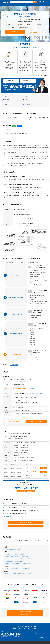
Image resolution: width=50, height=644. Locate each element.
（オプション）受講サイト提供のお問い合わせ (34, 388)
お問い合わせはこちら (34, 32)
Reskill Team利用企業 (44, 469)
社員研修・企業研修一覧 (17, 636)
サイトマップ (40, 637)
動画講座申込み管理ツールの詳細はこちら (26, 485)
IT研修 (6, 539)
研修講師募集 (40, 631)
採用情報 (39, 634)
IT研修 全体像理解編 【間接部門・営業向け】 (14, 551)
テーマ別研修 (3, 632)
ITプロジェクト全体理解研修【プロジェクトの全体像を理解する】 (19, 553)
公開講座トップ (16, 637)
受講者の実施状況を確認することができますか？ (15, 507)
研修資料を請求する (40, 622)
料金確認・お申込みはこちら (16, 516)
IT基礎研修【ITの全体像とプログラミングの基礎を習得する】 (18, 546)
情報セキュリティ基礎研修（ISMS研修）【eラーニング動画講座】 (19, 563)
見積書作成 (35, 462)
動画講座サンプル (7, 99)
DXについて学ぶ (14, 359)
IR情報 (38, 636)
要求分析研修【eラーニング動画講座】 (13, 566)
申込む (44, 462)
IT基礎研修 (12, 539)
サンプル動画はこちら (16, 32)
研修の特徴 (15, 634)
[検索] (35, 2)
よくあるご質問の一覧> (7, 510)
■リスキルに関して (41, 629)
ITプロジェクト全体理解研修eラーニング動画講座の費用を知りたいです (20, 497)
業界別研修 (3, 636)
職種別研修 (3, 634)
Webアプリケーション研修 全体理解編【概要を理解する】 (17, 549)
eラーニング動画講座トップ (18, 639)
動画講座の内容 (18, 99)
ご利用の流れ (28, 385)
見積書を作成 (32, 383)
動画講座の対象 (18, 97)
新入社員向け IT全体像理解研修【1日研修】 (14, 544)
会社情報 (39, 632)
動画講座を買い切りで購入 (36, 415)
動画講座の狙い (6, 97)
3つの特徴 (40, 97)
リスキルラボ (27, 635)
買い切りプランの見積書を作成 (15, 415)
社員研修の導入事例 (16, 632)
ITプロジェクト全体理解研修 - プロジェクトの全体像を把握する (18, 558)
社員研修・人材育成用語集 (30, 637)
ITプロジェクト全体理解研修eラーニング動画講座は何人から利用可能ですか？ (22, 504)
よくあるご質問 (41, 99)
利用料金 (28, 99)
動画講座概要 (29, 97)
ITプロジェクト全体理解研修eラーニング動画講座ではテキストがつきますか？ (22, 500)
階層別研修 (3, 631)
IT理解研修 (18, 539)
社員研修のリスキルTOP (29, 631)
